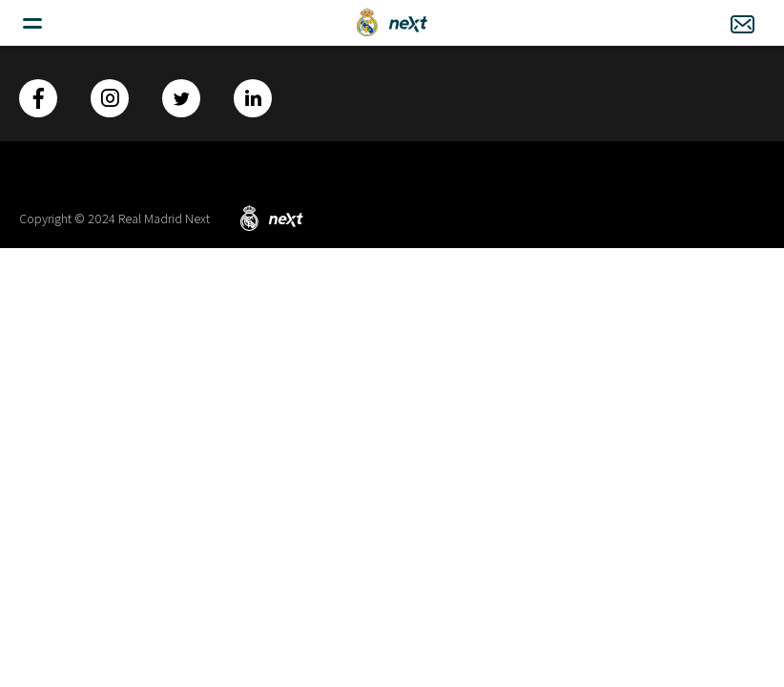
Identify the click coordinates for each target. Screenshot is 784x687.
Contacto (743, 24)
